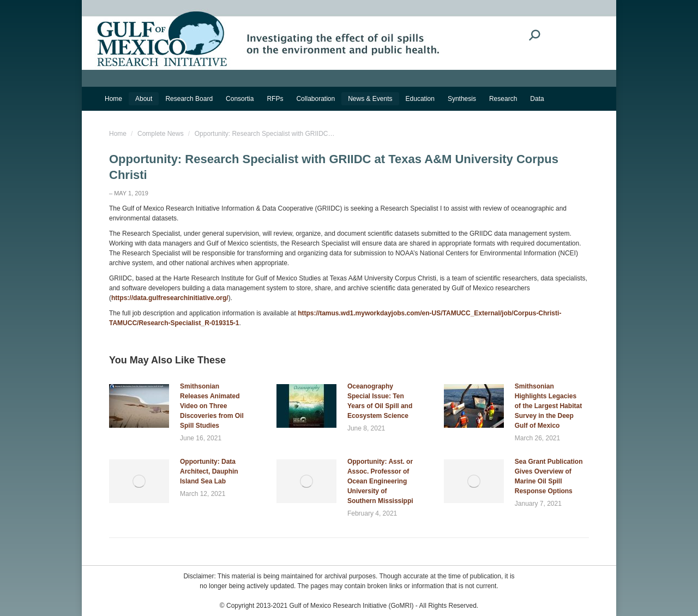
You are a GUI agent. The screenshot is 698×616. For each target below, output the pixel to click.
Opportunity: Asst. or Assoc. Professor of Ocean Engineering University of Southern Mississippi (380, 481)
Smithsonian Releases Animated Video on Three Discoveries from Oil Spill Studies (212, 406)
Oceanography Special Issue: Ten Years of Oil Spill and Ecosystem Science (380, 401)
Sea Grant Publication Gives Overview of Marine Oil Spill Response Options (549, 476)
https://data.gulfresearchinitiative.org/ (170, 298)
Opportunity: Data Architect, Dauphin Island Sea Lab (209, 471)
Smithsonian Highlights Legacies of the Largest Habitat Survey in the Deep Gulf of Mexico (548, 406)
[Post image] (139, 406)
